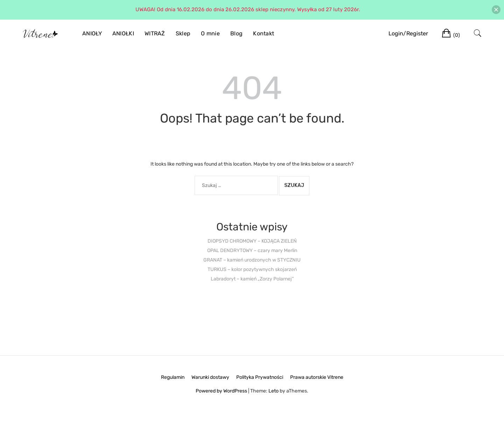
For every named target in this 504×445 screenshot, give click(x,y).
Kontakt (264, 33)
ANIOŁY (92, 33)
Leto (274, 391)
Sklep (183, 33)
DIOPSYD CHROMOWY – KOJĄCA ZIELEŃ (252, 241)
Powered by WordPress (221, 391)
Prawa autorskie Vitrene (317, 377)
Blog (236, 33)
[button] (496, 10)
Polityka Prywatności (260, 377)
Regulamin (173, 377)
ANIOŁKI (123, 33)
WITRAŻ (155, 33)
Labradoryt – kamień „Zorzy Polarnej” (252, 279)
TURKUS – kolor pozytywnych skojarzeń (252, 269)
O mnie (210, 33)
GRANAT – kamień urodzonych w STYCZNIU (252, 260)
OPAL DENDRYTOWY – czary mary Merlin (252, 251)
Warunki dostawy (210, 377)
